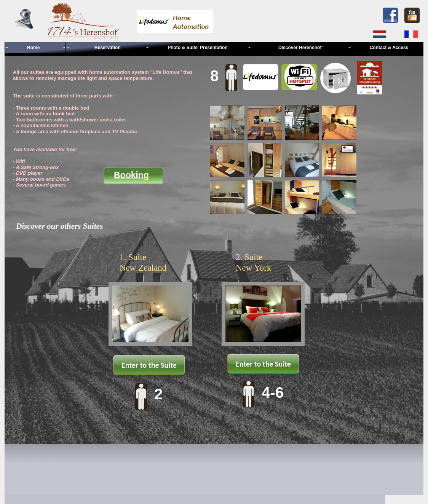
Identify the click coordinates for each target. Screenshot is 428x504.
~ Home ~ (35, 48)
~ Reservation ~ (107, 48)
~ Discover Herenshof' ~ (299, 48)
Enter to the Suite (149, 365)
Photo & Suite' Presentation (198, 48)
